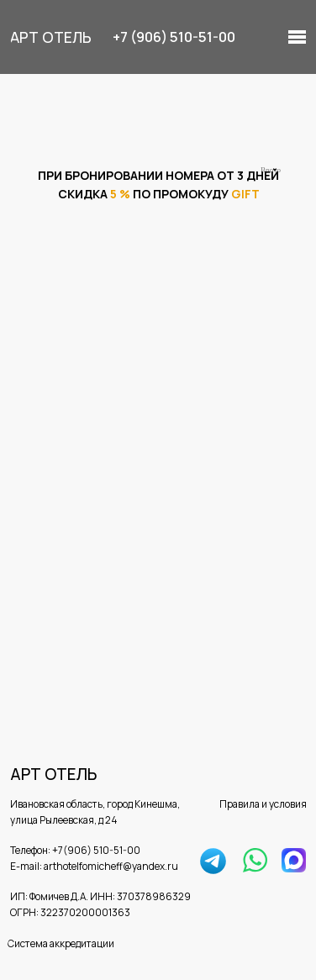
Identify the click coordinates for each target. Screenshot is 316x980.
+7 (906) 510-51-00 (174, 37)
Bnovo (271, 170)
